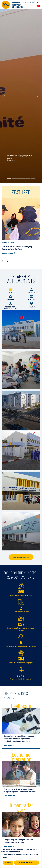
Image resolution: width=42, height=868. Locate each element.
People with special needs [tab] (11, 306)
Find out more (26, 863)
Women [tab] (31, 291)
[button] (4, 96)
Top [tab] (11, 291)
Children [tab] (10, 298)
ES (34, 2)
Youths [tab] (31, 298)
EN (27, 2)
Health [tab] (32, 305)
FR (24, 2)
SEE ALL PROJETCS (21, 557)
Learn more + (10, 745)
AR (31, 2)
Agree (8, 863)
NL (38, 2)
